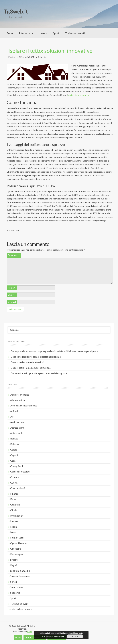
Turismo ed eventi (75, 33)
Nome (11, 288)
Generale (15, 504)
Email (11, 295)
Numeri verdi (17, 538)
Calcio (14, 450)
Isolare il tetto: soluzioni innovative (50, 51)
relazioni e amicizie (20, 571)
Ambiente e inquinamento (24, 405)
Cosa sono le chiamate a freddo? (28, 362)
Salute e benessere (20, 576)
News (13, 532)
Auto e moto (17, 433)
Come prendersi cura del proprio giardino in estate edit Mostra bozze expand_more (54, 351)
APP (13, 417)
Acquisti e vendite (20, 395)
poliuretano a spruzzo (79, 95)
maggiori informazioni (55, 636)
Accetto (75, 636)
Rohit (30, 632)
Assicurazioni (17, 422)
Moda (14, 527)
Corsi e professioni (20, 471)
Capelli (14, 455)
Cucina (14, 483)
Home (18, 637)
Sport (56, 33)
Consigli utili (17, 466)
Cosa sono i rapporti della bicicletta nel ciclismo (36, 357)
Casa (17, 230)
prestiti (14, 560)
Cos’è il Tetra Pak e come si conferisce (31, 368)
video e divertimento (21, 609)
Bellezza (15, 444)
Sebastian (42, 57)
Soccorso (15, 593)
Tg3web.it (16, 11)
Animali (14, 411)
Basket (14, 438)
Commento (14, 255)
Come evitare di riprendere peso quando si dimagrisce (39, 373)
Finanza (14, 494)
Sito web (12, 302)
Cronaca (15, 477)
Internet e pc (26, 33)
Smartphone (17, 587)
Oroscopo (16, 549)
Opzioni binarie (18, 543)
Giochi (14, 510)
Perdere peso (17, 554)
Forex (10, 33)
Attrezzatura (17, 428)
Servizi (14, 582)
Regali (14, 565)
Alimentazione (18, 400)
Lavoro (43, 33)
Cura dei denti (18, 488)
